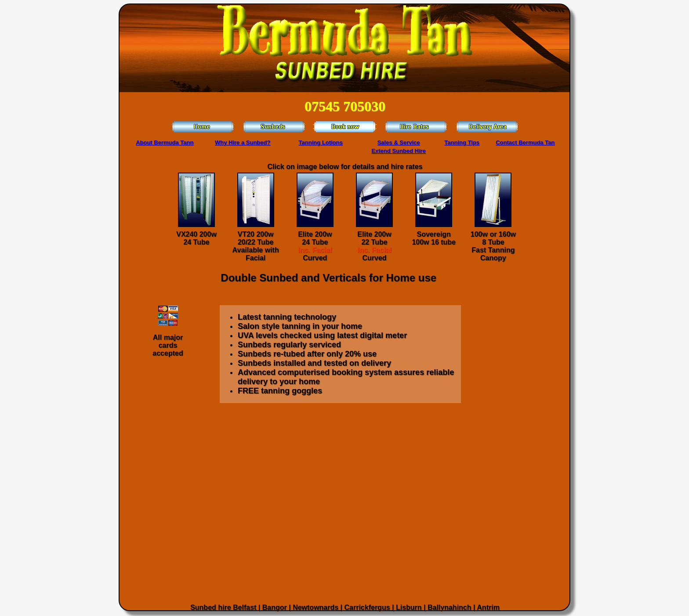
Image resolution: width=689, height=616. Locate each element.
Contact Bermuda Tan (525, 142)
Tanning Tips (462, 142)
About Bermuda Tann (165, 142)
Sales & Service (399, 142)
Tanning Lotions (321, 142)
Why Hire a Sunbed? (243, 142)
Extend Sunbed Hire (399, 151)
